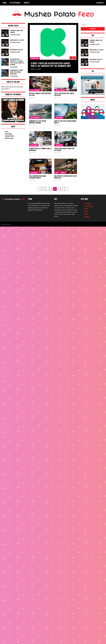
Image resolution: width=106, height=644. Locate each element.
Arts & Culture (35, 90)
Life (57, 172)
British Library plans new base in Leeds (40, 94)
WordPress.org (9, 138)
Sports (86, 209)
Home (5, 3)
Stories (86, 211)
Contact (27, 3)
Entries (8, 134)
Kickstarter (35, 58)
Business (87, 216)
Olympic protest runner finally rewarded (40, 149)
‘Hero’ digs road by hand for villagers (64, 149)
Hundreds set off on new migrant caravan (38, 122)
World (63, 172)
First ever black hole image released (64, 94)
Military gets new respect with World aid (65, 177)
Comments (9, 136)
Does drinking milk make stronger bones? (38, 177)
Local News (59, 117)
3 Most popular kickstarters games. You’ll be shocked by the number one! (51, 64)
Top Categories (15, 3)
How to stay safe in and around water (65, 122)
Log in (7, 131)
